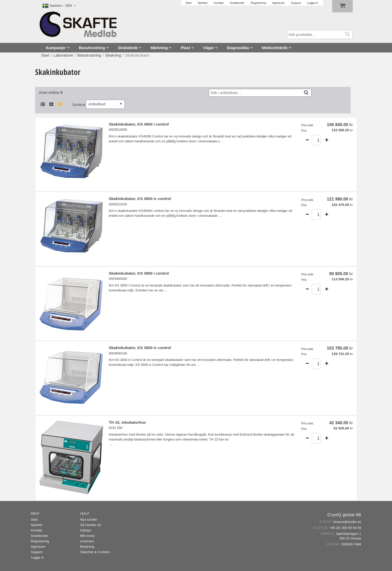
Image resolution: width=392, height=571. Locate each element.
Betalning (87, 547)
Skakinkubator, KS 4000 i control (139, 124)
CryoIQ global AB (344, 515)
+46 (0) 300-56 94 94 (345, 528)
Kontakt (37, 530)
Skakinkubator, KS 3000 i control (139, 273)
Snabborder (40, 536)
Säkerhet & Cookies (95, 552)
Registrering (40, 541)
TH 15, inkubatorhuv (127, 422)
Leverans (87, 541)
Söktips (86, 530)
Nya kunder (89, 520)
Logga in (37, 558)
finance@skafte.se (347, 522)
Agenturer (38, 547)
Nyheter (37, 525)
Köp (344, 140)
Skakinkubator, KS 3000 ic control (140, 348)
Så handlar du (91, 525)
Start (45, 55)
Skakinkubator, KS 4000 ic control (140, 199)
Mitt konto (88, 536)
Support (37, 552)
